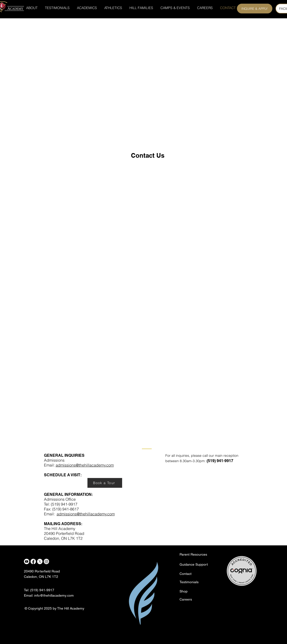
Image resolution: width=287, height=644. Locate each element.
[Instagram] (46, 561)
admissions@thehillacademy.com (85, 465)
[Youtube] (27, 561)
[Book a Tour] (105, 483)
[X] (40, 561)
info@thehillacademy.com (54, 595)
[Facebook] (33, 561)
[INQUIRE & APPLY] (255, 9)
